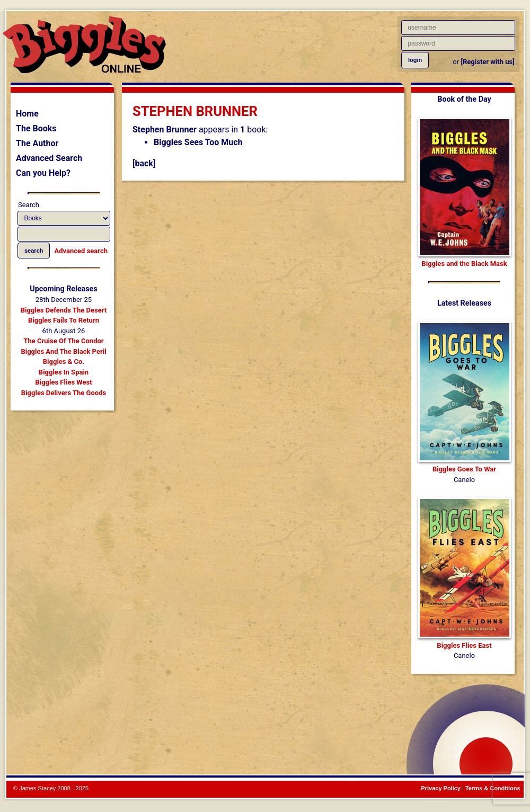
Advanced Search (49, 158)
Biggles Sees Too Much (198, 142)
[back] (144, 163)
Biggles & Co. (64, 362)
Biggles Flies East (464, 645)
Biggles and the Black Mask (464, 264)
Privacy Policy (441, 788)
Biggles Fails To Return (64, 320)
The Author (37, 143)
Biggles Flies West (63, 382)
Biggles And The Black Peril (63, 351)
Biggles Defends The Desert (64, 310)
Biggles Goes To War (464, 469)
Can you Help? (43, 173)
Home (27, 114)
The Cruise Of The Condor (63, 341)
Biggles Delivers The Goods (64, 393)
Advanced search (81, 251)
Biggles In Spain (64, 372)
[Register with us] (487, 62)
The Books (36, 128)
